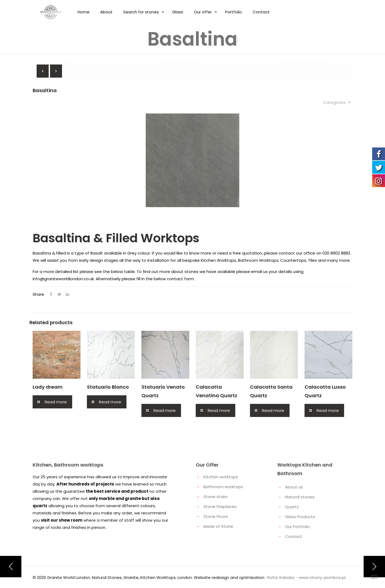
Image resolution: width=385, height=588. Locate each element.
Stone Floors (216, 516)
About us (294, 487)
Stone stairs (215, 497)
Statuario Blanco (108, 387)
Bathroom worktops (223, 487)
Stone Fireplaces (220, 507)
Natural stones (300, 497)
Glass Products (300, 517)
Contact (294, 536)
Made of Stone (218, 526)
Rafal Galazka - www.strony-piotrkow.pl (306, 577)
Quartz (292, 507)
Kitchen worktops (221, 477)
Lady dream (48, 387)
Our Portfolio (297, 527)
